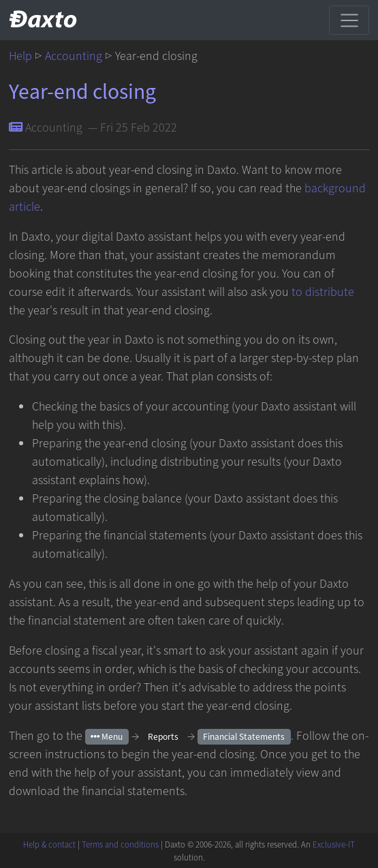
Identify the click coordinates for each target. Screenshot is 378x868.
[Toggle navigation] (349, 20)
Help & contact (49, 845)
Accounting (74, 56)
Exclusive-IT (334, 845)
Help (20, 56)
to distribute (323, 292)
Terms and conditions (120, 845)
